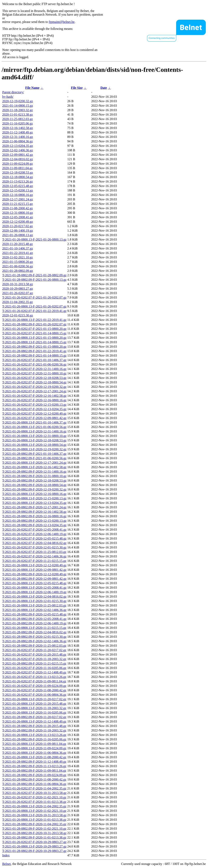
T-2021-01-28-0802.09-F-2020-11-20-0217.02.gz (34, 717)
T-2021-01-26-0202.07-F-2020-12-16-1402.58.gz (34, 396)
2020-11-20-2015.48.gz (18, 244)
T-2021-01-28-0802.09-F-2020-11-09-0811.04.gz (34, 771)
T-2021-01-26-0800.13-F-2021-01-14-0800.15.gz (34, 342)
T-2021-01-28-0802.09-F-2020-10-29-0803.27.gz (34, 851)
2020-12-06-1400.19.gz (18, 231)
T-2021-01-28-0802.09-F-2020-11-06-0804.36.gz (34, 784)
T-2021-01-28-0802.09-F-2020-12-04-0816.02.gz (34, 632)
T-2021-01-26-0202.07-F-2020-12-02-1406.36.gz (34, 556)
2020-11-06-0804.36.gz (18, 141)
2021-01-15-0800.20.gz (18, 262)
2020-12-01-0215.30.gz (18, 315)
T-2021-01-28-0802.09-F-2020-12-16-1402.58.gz (34, 512)
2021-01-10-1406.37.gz (18, 248)
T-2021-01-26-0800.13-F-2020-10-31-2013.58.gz (34, 815)
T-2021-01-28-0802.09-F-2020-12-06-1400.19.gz (34, 623)
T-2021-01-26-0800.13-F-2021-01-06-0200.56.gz (34, 427)
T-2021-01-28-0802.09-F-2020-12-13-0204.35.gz (34, 525)
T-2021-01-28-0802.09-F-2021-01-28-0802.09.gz (34, 275)
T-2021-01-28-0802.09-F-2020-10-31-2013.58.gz (34, 833)
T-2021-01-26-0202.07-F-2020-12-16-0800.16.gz (34, 400)
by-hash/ (8, 97)
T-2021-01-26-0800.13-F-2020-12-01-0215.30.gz (34, 601)
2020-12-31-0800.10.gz (18, 213)
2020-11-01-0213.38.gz (18, 115)
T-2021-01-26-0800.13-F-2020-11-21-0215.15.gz (34, 628)
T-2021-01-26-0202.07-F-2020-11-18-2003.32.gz (34, 659)
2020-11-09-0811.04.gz (17, 168)
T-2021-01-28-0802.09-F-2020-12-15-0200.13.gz (34, 521)
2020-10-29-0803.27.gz (18, 289)
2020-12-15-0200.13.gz (18, 190)
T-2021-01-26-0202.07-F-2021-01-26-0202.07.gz (34, 297)
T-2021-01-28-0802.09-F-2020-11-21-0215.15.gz (34, 663)
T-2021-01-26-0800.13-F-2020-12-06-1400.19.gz (34, 592)
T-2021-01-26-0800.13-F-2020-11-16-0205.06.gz (34, 713)
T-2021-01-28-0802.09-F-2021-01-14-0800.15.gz (34, 355)
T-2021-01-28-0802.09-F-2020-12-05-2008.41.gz (34, 619)
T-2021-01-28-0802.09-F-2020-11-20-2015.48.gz (34, 726)
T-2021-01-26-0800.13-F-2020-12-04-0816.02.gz (34, 596)
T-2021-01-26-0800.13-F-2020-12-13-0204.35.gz (34, 503)
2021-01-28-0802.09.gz (18, 271)
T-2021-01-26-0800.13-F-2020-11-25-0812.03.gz (34, 605)
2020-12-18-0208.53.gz (18, 173)
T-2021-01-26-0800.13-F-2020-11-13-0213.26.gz (34, 735)
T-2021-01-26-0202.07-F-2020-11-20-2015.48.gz (34, 654)
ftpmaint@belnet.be (62, 22)
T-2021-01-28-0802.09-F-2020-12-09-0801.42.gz (34, 579)
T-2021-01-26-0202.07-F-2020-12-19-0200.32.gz (34, 387)
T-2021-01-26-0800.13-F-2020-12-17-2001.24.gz (34, 463)
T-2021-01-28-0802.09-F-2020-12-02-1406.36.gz (34, 641)
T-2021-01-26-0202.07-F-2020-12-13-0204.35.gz (34, 409)
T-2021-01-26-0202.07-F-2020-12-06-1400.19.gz (34, 534)
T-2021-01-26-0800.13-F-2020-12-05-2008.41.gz (34, 588)
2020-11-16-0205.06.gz (18, 123)
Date (104, 88)
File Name (32, 88)
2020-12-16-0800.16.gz (18, 195)
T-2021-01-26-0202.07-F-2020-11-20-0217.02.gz (34, 650)
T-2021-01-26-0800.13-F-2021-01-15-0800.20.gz (34, 338)
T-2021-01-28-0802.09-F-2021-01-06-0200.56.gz (34, 458)
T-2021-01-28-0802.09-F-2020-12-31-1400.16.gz (34, 472)
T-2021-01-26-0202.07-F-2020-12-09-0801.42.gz (34, 418)
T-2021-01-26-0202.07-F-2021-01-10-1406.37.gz (34, 360)
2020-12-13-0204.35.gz (18, 146)
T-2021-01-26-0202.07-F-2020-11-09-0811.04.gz (34, 681)
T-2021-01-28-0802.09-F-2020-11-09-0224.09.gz (34, 775)
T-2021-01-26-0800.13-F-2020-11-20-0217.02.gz (34, 699)
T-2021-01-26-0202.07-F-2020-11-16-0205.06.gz (34, 668)
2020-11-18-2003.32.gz (18, 110)
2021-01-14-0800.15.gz (18, 106)
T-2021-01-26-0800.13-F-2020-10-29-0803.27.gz (34, 846)
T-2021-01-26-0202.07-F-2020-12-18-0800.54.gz (34, 382)
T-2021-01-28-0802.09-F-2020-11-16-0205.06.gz (34, 739)
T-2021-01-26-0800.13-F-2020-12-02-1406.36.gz (34, 610)
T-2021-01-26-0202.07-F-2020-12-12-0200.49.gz (34, 414)
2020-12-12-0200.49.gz (18, 222)
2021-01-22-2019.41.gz (18, 253)
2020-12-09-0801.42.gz (18, 155)
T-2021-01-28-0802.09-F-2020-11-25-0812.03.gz (34, 646)
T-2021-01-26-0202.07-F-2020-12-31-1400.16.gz (34, 369)
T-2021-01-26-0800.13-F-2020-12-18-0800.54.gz (34, 445)
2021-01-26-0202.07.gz (18, 293)
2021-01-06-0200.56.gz (18, 266)
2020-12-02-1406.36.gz (18, 150)
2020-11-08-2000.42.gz (18, 208)
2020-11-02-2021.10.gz (18, 257)
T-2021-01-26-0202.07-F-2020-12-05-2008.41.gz (34, 530)
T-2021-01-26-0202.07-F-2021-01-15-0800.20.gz (34, 329)
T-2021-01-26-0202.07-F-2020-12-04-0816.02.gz (34, 543)
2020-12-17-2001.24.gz (18, 199)
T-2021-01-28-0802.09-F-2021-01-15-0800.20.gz (34, 347)
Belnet (6, 864)
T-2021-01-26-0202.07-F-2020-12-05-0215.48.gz (34, 538)
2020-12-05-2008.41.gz (18, 217)
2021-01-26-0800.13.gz (18, 235)
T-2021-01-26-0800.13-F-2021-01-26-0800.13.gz (34, 239)
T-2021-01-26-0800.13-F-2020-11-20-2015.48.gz (34, 704)
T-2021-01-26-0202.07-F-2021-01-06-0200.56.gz (34, 364)
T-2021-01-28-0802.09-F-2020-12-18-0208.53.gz (34, 480)
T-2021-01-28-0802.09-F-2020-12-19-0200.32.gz (34, 489)
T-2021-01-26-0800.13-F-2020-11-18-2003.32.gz (34, 708)
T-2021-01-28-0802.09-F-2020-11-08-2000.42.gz (34, 779)
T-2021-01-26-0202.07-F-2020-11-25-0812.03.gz (34, 552)
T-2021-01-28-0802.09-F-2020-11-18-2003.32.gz (34, 730)
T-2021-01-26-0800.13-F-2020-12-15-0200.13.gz (34, 498)
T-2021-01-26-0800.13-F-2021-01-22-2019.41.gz (34, 320)
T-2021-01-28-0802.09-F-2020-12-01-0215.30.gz (34, 637)
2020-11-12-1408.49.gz (18, 132)
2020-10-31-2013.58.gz (18, 284)
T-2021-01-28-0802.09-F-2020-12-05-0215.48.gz (34, 614)
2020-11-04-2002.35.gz (18, 302)
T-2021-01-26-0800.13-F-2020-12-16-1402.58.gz (34, 467)
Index (6, 855)
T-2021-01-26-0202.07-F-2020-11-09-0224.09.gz (34, 686)
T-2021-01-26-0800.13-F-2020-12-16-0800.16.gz (34, 494)
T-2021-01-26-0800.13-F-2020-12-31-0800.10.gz (34, 436)
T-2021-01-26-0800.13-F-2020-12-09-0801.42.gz (34, 570)
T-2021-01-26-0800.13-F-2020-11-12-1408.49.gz (34, 721)
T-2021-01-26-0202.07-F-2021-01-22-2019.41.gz (34, 311)
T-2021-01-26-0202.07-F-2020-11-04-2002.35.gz (34, 788)
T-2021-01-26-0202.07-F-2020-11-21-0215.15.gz (34, 561)
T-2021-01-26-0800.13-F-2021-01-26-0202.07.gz (34, 306)
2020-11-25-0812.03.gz (18, 119)
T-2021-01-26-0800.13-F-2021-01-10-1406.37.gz (34, 422)
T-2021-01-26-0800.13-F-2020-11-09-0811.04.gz (34, 744)
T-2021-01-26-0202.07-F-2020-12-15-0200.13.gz (34, 405)
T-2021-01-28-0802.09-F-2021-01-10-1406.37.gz (34, 454)
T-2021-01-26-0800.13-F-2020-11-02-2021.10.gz (34, 811)
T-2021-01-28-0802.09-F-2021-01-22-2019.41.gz (34, 351)
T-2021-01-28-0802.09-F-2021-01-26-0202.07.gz (34, 324)
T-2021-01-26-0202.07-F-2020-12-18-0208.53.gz (34, 378)
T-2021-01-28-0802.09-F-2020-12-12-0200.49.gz (34, 574)
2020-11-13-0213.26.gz (18, 181)
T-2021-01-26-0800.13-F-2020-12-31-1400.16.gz (34, 431)
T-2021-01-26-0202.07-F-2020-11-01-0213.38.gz (34, 802)
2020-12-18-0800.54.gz (18, 177)
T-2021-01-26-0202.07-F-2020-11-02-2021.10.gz (34, 797)
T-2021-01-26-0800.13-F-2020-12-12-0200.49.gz (34, 565)
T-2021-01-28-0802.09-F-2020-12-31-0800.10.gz (34, 476)
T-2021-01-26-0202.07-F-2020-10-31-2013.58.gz (34, 793)
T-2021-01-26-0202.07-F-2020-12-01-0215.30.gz (34, 547)
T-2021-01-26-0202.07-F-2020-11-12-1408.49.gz (34, 672)
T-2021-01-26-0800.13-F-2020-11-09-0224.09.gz (34, 748)
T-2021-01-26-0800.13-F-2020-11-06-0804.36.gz (34, 753)
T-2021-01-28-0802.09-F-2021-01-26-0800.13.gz (34, 280)
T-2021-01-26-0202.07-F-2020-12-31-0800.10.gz (34, 373)
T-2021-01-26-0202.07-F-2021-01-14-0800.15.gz (34, 333)
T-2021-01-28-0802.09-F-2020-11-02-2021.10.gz (34, 829)
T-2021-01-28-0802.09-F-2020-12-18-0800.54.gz (34, 485)
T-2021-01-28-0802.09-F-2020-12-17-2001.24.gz (34, 507)
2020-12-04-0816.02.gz (18, 159)
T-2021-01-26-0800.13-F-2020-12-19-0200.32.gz (34, 449)
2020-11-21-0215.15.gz (18, 204)
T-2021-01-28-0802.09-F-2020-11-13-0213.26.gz (34, 766)
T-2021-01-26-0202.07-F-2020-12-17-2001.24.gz (34, 391)
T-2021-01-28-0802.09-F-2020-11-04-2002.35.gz (34, 824)
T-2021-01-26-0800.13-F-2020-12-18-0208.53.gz (34, 440)
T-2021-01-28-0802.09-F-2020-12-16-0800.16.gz (34, 516)
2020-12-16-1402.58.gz (18, 128)
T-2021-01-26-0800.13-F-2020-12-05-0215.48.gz (34, 583)
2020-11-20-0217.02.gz (18, 226)
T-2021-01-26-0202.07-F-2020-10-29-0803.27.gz (34, 842)
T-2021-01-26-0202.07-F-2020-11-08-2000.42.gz (34, 690)
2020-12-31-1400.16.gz (18, 137)
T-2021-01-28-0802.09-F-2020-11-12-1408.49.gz (34, 762)
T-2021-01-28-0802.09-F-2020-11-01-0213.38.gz (34, 837)
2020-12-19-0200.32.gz (18, 101)
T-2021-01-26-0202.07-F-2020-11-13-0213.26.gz (34, 677)
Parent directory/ (13, 92)
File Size (77, 88)
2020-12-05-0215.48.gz (18, 186)
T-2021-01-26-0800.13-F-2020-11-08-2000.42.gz (34, 757)
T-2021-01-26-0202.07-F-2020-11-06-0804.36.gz (34, 695)
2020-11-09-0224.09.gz (18, 164)
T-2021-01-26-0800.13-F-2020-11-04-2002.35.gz (34, 806)
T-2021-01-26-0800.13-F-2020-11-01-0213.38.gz (34, 820)
